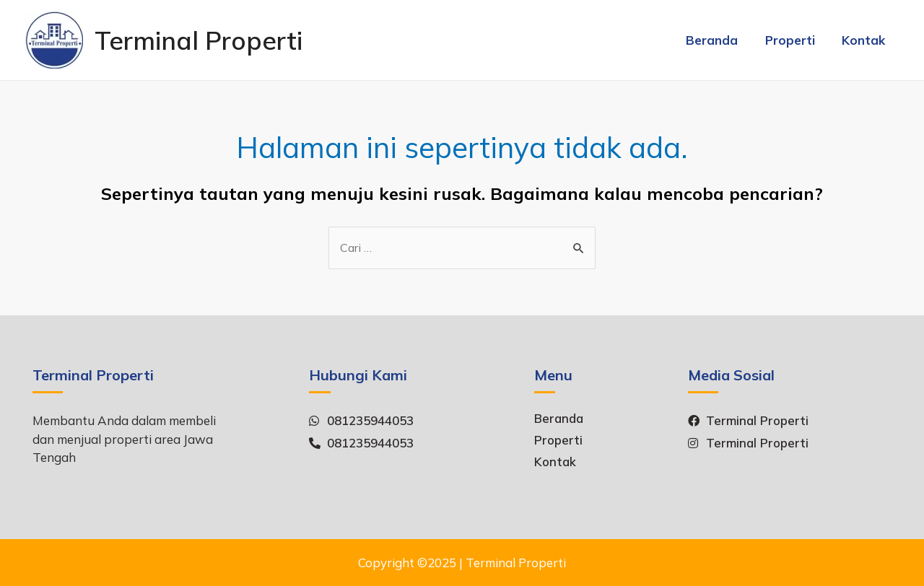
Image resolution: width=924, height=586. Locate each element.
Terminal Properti (199, 40)
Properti (794, 40)
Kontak (865, 40)
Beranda (718, 40)
